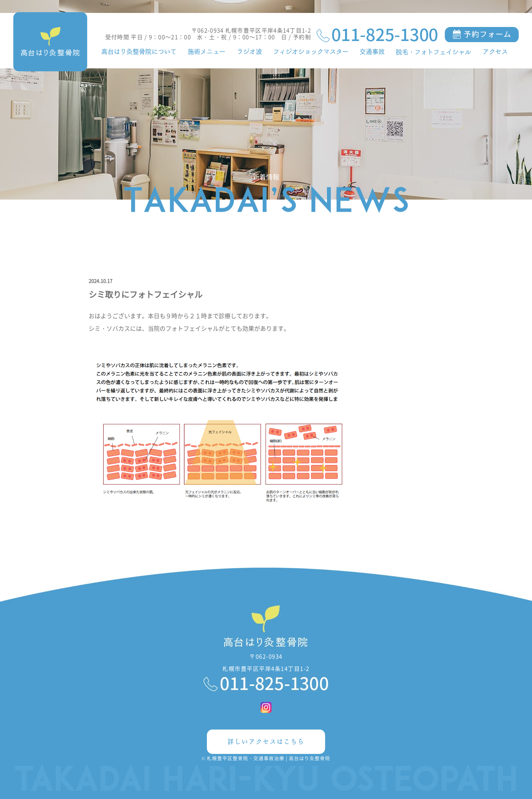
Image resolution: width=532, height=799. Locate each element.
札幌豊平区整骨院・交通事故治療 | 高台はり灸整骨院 (269, 758)
